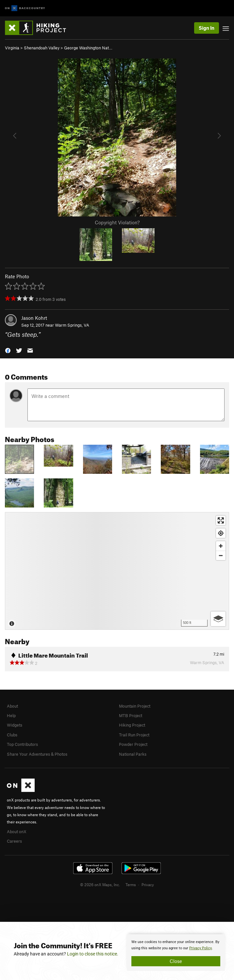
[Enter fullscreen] (221, 520)
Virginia (12, 48)
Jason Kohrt (34, 318)
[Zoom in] (221, 546)
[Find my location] (221, 533)
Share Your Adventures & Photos (37, 754)
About (12, 706)
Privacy (148, 885)
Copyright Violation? (117, 222)
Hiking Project (132, 725)
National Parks (133, 754)
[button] (8, 350)
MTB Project (131, 715)
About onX (17, 832)
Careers (14, 841)
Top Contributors (22, 744)
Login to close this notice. (93, 954)
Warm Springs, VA (72, 325)
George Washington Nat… (88, 48)
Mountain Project (135, 706)
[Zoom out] (221, 555)
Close (176, 961)
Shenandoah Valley (42, 48)
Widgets (15, 725)
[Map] (117, 571)
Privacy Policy (201, 948)
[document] (176, 953)
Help (11, 715)
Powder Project (133, 744)
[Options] (218, 619)
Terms (131, 885)
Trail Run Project (134, 735)
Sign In (207, 28)
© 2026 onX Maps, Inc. (100, 885)
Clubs (12, 735)
